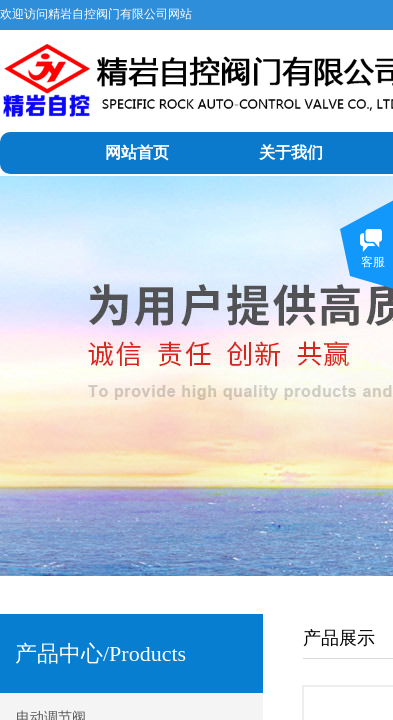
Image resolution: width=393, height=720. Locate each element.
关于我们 (291, 152)
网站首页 (137, 152)
